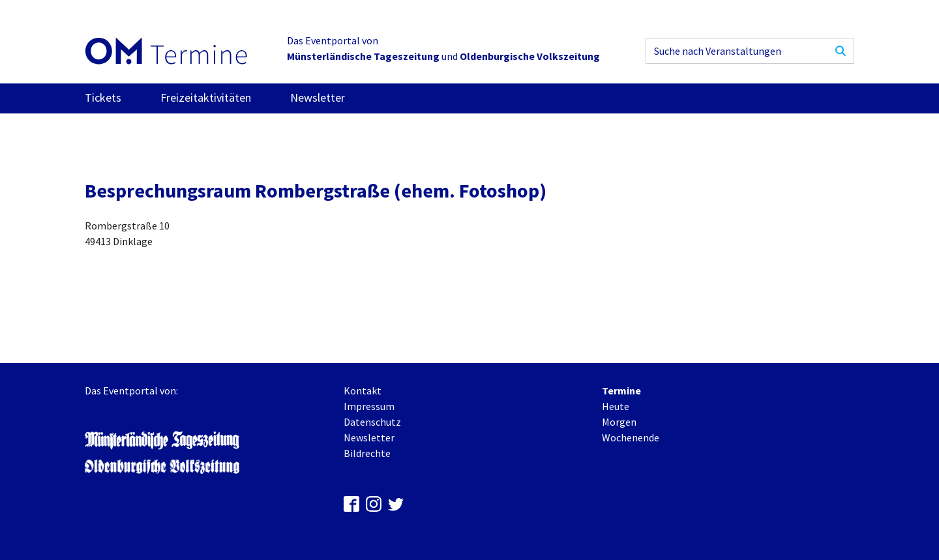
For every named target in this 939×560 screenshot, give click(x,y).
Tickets (103, 97)
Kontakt (363, 391)
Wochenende (631, 437)
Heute (616, 406)
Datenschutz (372, 422)
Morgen (619, 422)
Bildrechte (367, 453)
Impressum (369, 406)
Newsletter (318, 97)
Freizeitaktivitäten (206, 97)
